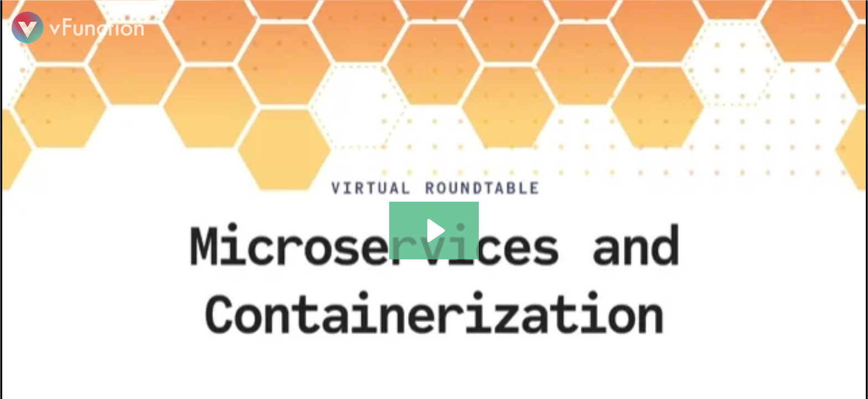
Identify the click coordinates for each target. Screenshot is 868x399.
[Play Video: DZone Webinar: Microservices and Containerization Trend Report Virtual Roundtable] (434, 231)
